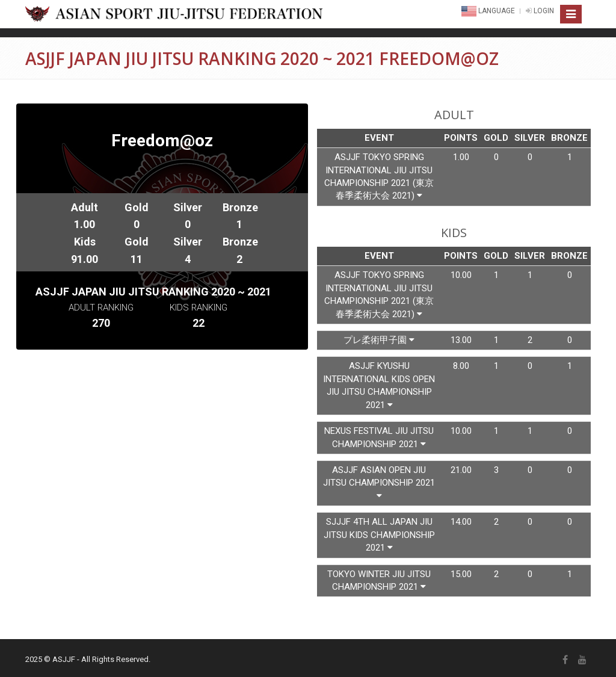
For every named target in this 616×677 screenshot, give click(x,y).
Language (489, 11)
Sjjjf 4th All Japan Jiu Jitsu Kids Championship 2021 (379, 535)
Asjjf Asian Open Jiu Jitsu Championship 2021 (379, 482)
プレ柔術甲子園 (379, 340)
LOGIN (540, 11)
